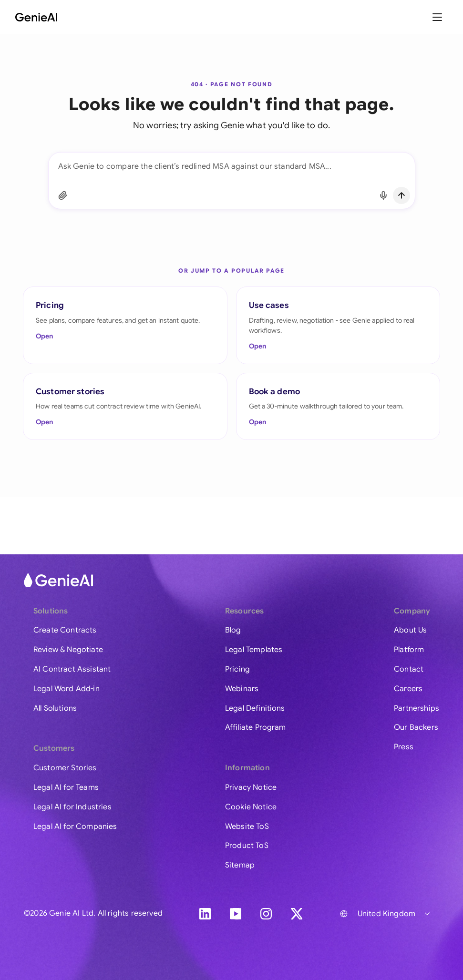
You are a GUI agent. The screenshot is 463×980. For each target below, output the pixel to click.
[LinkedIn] (205, 914)
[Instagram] (266, 914)
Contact (409, 669)
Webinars (242, 689)
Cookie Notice (251, 807)
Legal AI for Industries (72, 807)
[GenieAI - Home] (36, 17)
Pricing (237, 669)
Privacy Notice (251, 787)
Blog (233, 630)
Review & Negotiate (68, 650)
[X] (297, 914)
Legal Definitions (255, 708)
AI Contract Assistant (72, 669)
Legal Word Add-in (67, 689)
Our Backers (416, 727)
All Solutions (55, 708)
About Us (410, 630)
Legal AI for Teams (66, 787)
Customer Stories (65, 768)
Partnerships (417, 708)
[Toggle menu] (438, 17)
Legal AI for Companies (75, 827)
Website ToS (247, 827)
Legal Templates (254, 650)
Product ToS (247, 846)
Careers (408, 689)
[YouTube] (236, 914)
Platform (409, 650)
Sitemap (240, 865)
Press (404, 747)
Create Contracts (65, 630)
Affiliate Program (256, 727)
